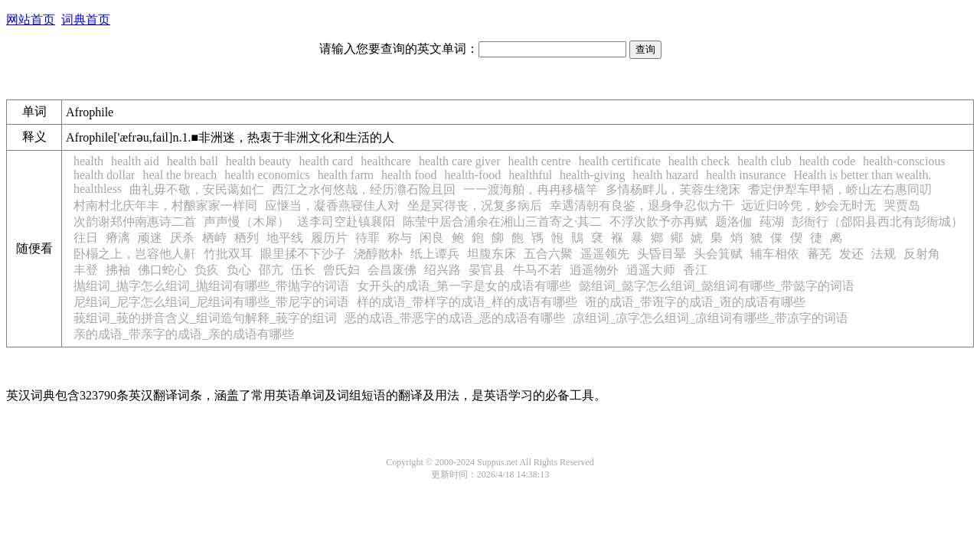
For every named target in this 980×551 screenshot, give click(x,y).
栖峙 (214, 238)
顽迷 (150, 238)
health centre (540, 161)
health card (327, 161)
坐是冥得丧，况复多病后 (475, 205)
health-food (472, 175)
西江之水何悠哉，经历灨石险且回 (364, 189)
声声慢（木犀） (247, 222)
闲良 (432, 238)
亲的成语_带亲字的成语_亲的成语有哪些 (184, 334)
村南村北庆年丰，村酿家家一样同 (165, 205)
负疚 (207, 270)
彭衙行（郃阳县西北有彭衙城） (877, 222)
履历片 (329, 238)
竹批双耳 (228, 254)
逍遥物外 (594, 270)
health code (827, 161)
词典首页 (86, 20)
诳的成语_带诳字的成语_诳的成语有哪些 (695, 302)
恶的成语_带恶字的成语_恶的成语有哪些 (455, 318)
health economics (267, 175)
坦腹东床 (492, 254)
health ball (193, 161)
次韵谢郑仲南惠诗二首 (135, 222)
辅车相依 (775, 254)
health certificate (620, 161)
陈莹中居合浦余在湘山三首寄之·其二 (502, 222)
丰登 (86, 270)
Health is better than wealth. (863, 175)
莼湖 (772, 222)
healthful (530, 175)
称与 (400, 238)
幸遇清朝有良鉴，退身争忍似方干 (642, 205)
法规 (884, 254)
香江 (695, 270)
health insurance (746, 175)
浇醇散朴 (378, 254)
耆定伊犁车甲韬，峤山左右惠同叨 (840, 189)
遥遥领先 (605, 254)
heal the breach (180, 175)
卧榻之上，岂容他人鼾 (135, 254)
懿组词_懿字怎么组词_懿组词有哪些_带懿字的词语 (717, 286)
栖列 (247, 238)
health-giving (592, 175)
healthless (98, 189)
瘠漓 (118, 238)
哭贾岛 (902, 205)
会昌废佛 (392, 270)
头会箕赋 (718, 254)
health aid (135, 161)
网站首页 (31, 20)
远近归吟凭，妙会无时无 (808, 205)
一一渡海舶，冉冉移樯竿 (531, 189)
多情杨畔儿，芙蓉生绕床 (673, 189)
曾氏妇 (341, 270)
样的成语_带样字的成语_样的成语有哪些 (467, 302)
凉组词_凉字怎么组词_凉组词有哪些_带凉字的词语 (710, 318)
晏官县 (487, 270)
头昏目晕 (661, 254)
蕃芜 (819, 254)
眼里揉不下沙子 (303, 254)
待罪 (367, 238)
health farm (346, 175)
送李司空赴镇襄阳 (346, 222)
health (88, 161)
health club (764, 161)
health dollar (104, 175)
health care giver (460, 161)
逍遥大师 (651, 270)
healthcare (386, 161)
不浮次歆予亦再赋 (658, 222)
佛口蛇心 (162, 270)
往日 (86, 238)
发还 (851, 254)
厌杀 (182, 238)
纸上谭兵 (435, 254)
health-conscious (904, 161)
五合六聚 (548, 254)
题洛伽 (733, 222)
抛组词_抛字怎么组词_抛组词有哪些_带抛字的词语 (211, 286)
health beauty (259, 161)
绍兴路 (443, 270)
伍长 (303, 270)
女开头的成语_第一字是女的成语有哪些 (464, 286)
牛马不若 (537, 270)
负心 (239, 270)
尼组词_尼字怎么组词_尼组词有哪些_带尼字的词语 (211, 302)
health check (699, 161)
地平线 (285, 238)
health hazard (665, 175)
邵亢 (271, 270)
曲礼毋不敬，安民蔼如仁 (197, 189)
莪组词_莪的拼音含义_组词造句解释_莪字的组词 (205, 318)
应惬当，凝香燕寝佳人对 (332, 205)
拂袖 (118, 270)
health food (409, 175)
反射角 (922, 254)
